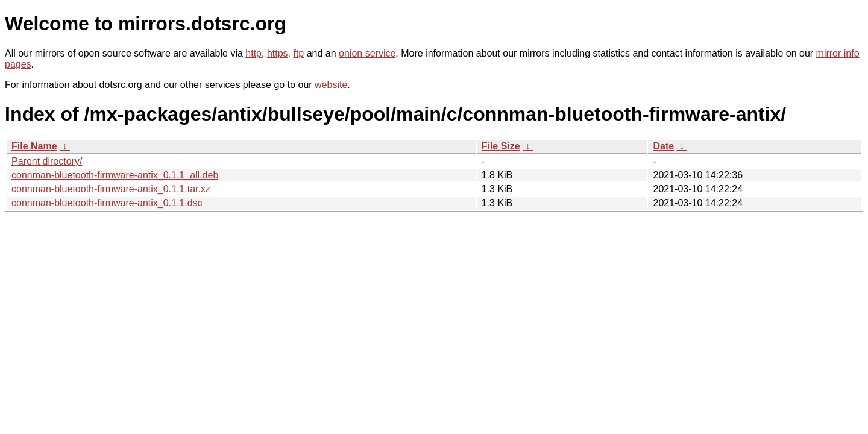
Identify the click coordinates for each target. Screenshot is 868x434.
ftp (298, 53)
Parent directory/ (47, 161)
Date (663, 146)
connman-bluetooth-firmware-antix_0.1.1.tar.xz (111, 189)
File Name (34, 146)
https (278, 53)
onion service (367, 53)
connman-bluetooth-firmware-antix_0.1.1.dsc (107, 203)
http (253, 53)
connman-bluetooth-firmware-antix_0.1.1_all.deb (115, 175)
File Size (501, 146)
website (331, 85)
